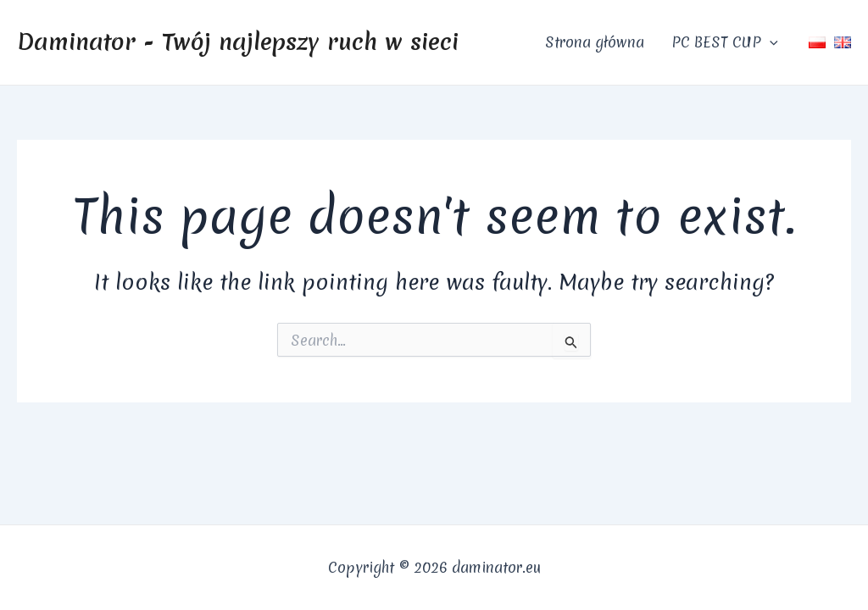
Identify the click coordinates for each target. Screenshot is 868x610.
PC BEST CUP (725, 42)
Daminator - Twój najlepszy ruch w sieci (238, 42)
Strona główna (595, 42)
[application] (770, 42)
